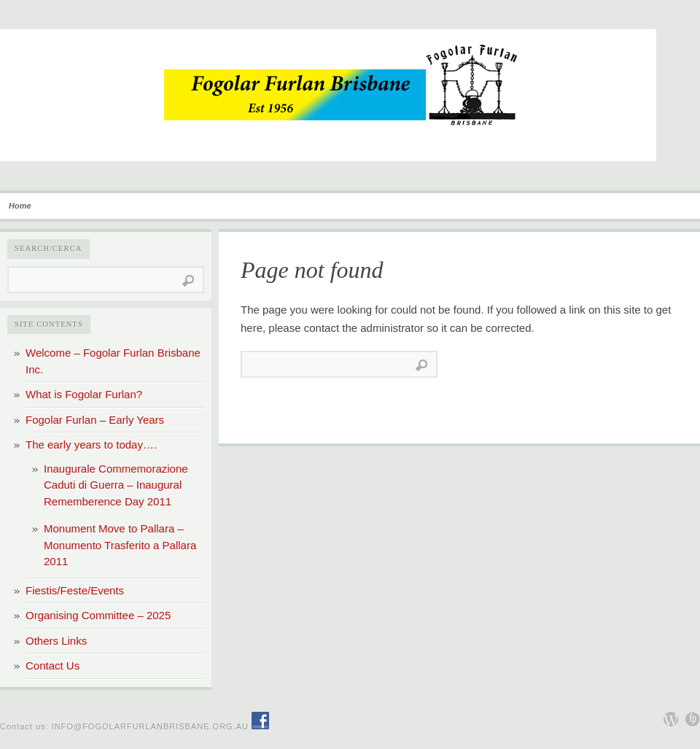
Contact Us (52, 665)
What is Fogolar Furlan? (84, 394)
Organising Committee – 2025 (98, 615)
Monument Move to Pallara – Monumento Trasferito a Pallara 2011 (120, 545)
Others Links (56, 641)
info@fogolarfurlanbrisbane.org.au (150, 726)
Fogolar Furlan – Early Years (95, 420)
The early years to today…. (91, 445)
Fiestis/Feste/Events (75, 590)
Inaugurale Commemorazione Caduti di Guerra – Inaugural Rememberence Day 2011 (116, 485)
